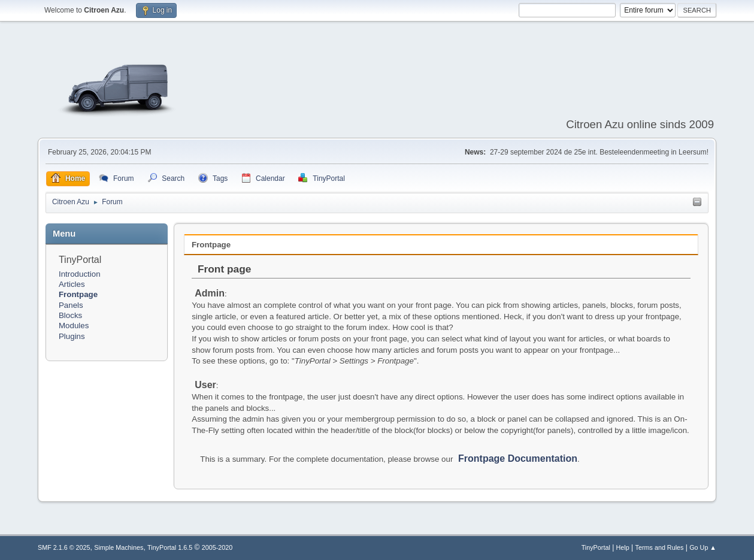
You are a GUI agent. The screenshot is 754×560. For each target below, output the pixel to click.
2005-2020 (217, 547)
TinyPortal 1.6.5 (170, 547)
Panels (71, 305)
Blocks (70, 315)
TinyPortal (596, 547)
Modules (74, 326)
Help (623, 547)
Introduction (80, 274)
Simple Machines (119, 547)
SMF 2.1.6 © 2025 (64, 547)
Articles (72, 284)
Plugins (72, 336)
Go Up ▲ (703, 547)
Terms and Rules (660, 547)
